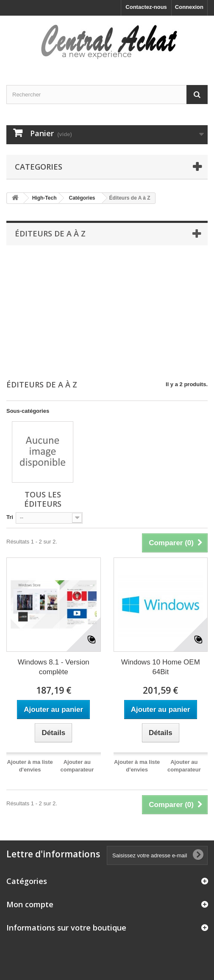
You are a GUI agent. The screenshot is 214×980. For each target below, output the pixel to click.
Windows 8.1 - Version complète (54, 667)
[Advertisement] (107, 313)
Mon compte (30, 904)
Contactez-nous (146, 7)
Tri (10, 517)
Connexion (189, 7)
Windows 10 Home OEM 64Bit (161, 667)
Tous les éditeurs (43, 499)
